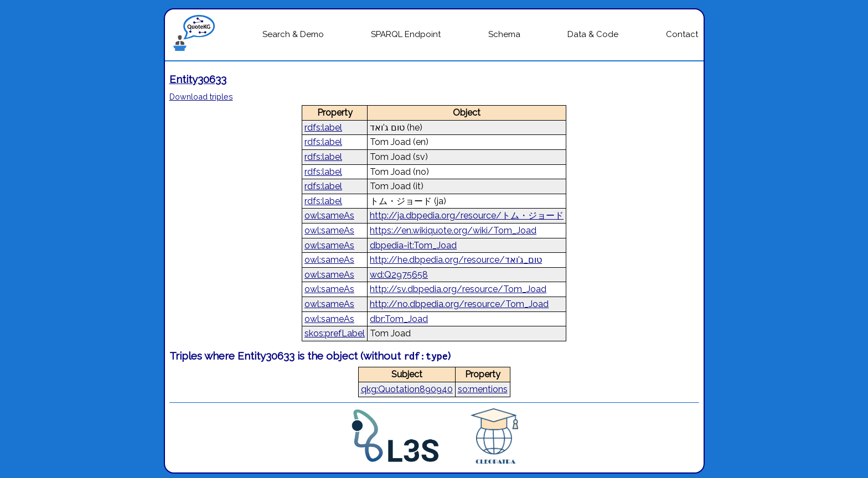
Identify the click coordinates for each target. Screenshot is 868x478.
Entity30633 (198, 79)
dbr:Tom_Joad (399, 319)
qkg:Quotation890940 (407, 389)
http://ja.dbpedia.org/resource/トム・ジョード (467, 215)
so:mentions (483, 389)
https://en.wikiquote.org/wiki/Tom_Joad (453, 230)
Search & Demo (293, 34)
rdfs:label (323, 128)
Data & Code (593, 34)
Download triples (201, 97)
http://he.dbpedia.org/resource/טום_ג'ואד (456, 260)
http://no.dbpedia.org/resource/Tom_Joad (459, 304)
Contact (682, 34)
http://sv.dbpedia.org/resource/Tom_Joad (458, 289)
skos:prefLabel (335, 333)
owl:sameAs (329, 215)
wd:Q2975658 (399, 275)
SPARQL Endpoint (406, 34)
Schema (504, 34)
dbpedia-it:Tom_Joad (413, 245)
